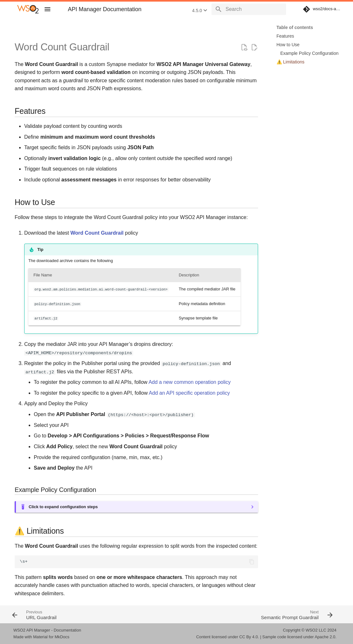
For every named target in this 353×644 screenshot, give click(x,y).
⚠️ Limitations (291, 62)
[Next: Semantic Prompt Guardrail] (258, 614)
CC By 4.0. (249, 637)
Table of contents (295, 27)
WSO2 (312, 630)
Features (285, 36)
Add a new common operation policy (190, 382)
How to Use (288, 45)
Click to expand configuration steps (63, 507)
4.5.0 (200, 11)
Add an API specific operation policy (189, 393)
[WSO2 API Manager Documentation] (28, 9)
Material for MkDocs (51, 637)
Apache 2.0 (325, 637)
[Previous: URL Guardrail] (92, 614)
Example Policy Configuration (310, 53)
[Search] (249, 9)
